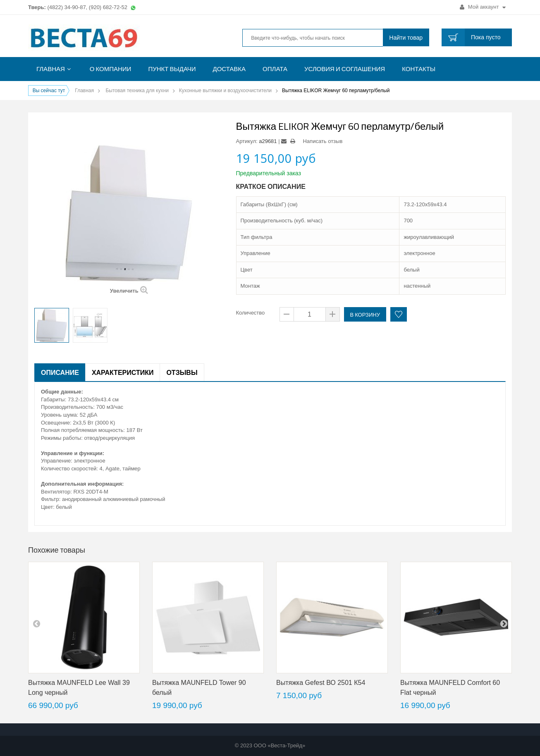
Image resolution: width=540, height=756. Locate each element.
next (504, 623)
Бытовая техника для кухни (137, 91)
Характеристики (123, 372)
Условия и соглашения (345, 69)
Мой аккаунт (483, 7)
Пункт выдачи (172, 69)
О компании (111, 69)
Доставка (229, 69)
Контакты (419, 69)
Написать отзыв (323, 141)
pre (36, 623)
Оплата (275, 69)
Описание (60, 372)
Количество (251, 313)
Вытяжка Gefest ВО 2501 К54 (321, 683)
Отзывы (182, 372)
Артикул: (247, 141)
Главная (51, 69)
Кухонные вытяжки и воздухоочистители (225, 91)
